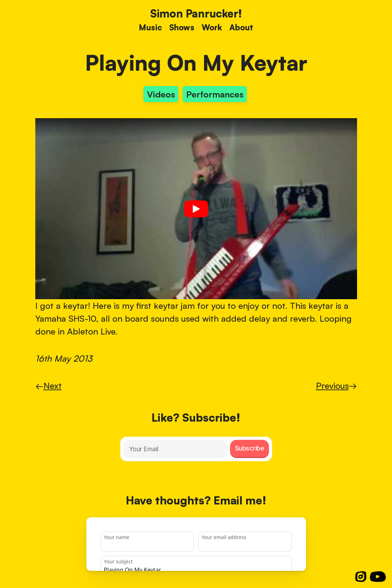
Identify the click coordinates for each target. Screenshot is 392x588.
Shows (182, 27)
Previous (337, 386)
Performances (215, 94)
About (241, 27)
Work (212, 27)
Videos (161, 94)
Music (150, 27)
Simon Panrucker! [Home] (196, 13)
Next (49, 386)
